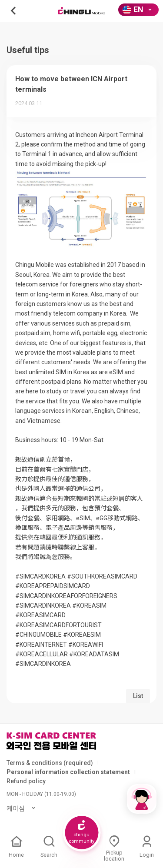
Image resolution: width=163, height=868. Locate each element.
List (138, 696)
